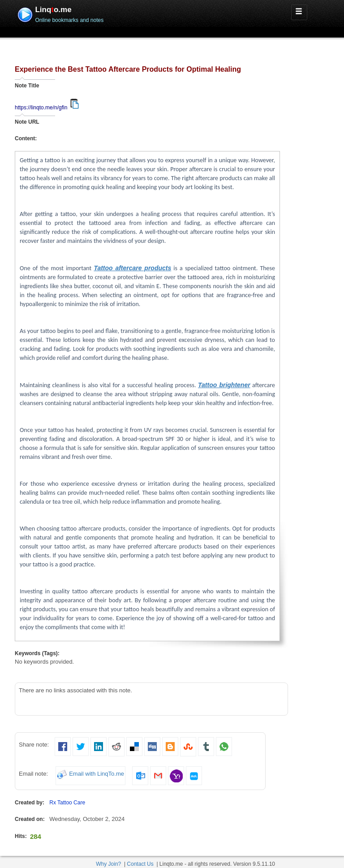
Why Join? (108, 864)
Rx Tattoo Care (67, 803)
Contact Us (140, 864)
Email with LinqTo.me (97, 774)
